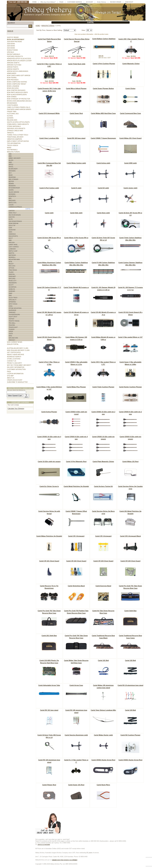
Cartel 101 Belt (103, 660)
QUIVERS (10, 118)
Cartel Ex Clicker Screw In (49, 486)
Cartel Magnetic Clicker (131, 64)
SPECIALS (11, 52)
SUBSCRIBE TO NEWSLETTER (17, 382)
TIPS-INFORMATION (14, 143)
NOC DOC (12, 266)
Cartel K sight (76, 188)
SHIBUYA (12, 289)
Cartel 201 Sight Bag (49, 636)
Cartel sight (49, 213)
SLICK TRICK (13, 298)
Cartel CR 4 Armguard (103, 536)
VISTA (11, 334)
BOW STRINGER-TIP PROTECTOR (19, 99)
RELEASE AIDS (12, 120)
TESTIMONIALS (12, 150)
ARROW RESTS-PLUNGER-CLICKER (19, 61)
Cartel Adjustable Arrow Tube (49, 685)
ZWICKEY (12, 340)
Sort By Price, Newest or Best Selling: (49, 30)
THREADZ (12, 312)
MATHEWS (12, 255)
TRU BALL (12, 323)
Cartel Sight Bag (130, 611)
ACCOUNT (90, 2)
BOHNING (12, 194)
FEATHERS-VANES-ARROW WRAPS (19, 109)
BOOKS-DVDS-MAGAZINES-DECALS (19, 101)
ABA (10, 156)
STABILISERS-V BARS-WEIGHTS (18, 124)
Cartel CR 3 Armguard (76, 536)
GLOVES (10, 116)
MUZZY (11, 264)
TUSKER (12, 329)
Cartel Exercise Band (103, 586)
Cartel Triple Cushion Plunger (103, 387)
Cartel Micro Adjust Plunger (76, 88)
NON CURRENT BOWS (15, 342)
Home (38, 26)
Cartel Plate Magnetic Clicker (103, 461)
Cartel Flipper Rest (49, 785)
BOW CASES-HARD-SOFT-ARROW (19, 76)
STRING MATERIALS (14, 126)
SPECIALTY (13, 300)
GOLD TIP (12, 226)
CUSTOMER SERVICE (75, 2)
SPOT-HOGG (13, 304)
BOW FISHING (12, 78)
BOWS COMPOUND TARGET (17, 84)
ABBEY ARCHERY (15, 158)
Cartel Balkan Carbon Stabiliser (104, 39)
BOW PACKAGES (13, 80)
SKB (10, 296)
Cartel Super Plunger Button (103, 88)
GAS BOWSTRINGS (15, 221)
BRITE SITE (13, 203)
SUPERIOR (12, 310)
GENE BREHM (14, 223)
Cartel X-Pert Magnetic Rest (76, 461)
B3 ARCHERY (13, 169)
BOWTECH (12, 196)
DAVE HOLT (13, 213)
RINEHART (12, 276)
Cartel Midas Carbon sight (76, 163)
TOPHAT (12, 319)
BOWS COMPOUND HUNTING (17, 82)
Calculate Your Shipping (16, 408)
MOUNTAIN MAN (14, 259)
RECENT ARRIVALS (14, 54)
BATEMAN (12, 171)
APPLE (11, 165)
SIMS (10, 293)
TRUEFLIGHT (13, 327)
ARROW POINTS (13, 67)
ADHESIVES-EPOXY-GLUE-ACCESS (19, 59)
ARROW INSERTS (13, 69)
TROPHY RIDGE (14, 321)
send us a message (44, 844)
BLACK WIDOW (14, 192)
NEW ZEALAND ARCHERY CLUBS (18, 350)
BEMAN (11, 184)
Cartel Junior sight (130, 188)
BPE (10, 198)
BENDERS (12, 186)
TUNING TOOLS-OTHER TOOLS (18, 135)
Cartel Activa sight (103, 163)
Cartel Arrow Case (76, 685)
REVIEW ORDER (116, 2)
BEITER (11, 181)
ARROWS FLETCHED (14, 65)
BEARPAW (12, 177)
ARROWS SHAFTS (13, 63)
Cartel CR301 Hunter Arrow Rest (103, 760)
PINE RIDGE (13, 270)
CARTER (12, 211)
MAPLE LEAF (13, 251)
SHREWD (12, 291)
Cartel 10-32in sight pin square (49, 461)
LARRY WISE (13, 245)
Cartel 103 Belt (130, 710)
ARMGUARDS (12, 73)
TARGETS (10, 133)
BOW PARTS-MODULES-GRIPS (17, 92)
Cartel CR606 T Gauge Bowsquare (103, 138)
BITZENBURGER (14, 188)
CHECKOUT (129, 2)
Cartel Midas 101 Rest (130, 461)
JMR (10, 240)
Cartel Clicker (130, 88)
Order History (102, 2)
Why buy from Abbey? (48, 2)
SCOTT (11, 285)
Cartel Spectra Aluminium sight (76, 735)
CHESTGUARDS (13, 105)
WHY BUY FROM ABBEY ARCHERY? (19, 365)
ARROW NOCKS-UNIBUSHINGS (18, 71)
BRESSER (12, 201)
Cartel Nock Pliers (103, 785)
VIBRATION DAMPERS (15, 139)
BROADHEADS (12, 103)
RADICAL (12, 274)
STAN (11, 306)
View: (84, 30)
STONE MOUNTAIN (15, 308)
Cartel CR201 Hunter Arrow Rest (130, 760)
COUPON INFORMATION (15, 374)
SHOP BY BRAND (13, 37)
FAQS (9, 372)
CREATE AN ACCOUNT (15, 380)
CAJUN (11, 205)
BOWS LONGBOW (13, 86)
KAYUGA (12, 243)
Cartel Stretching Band (76, 586)
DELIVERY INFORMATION (16, 367)
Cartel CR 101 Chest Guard (49, 561)
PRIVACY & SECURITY (15, 363)
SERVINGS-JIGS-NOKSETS (16, 129)
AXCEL (11, 167)
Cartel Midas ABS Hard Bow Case (103, 113)
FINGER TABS (12, 112)
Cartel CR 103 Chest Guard (103, 561)
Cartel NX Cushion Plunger (130, 735)
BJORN (11, 190)
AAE (10, 154)
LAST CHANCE (14, 247)
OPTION (11, 268)
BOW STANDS (12, 97)
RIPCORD (12, 279)
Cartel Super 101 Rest (76, 785)
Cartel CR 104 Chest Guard (130, 561)
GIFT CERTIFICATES (14, 352)
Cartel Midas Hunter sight (103, 735)
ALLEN (11, 160)
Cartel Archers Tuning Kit (103, 486)
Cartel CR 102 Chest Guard (76, 561)
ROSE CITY (13, 281)
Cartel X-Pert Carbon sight (49, 188)
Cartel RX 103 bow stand (76, 138)
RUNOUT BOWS (12, 50)
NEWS (9, 148)
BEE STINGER (14, 179)
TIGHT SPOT (13, 317)
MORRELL (12, 257)
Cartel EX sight (103, 188)
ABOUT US (11, 378)
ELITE (11, 219)
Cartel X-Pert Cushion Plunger (104, 64)
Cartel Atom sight (103, 213)
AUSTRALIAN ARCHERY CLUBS (18, 348)
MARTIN (11, 253)
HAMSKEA (12, 234)
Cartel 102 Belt (130, 660)
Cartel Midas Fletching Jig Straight (49, 536)
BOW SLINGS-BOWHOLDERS (17, 95)
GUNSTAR (12, 230)
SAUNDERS (13, 283)
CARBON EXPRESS (15, 207)
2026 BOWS (11, 44)
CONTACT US (12, 361)
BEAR (11, 175)
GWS (10, 232)
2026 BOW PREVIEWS (14, 42)
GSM (10, 228)
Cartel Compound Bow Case (130, 113)
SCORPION (13, 287)
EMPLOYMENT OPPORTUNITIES (18, 141)
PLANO (11, 272)
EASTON (12, 217)
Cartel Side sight (76, 213)
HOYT (11, 238)
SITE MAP (10, 376)
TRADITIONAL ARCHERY (15, 137)
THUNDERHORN (14, 315)
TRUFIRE (12, 325)
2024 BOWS (11, 48)
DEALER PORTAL (13, 344)
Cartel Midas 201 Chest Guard (130, 138)
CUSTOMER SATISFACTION (16, 369)
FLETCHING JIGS (13, 114)
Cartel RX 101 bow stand (49, 710)
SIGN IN (10, 31)
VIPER (11, 332)
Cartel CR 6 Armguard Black (130, 536)
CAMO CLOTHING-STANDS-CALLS (19, 107)
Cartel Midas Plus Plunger (76, 387)
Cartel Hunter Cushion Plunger (130, 387)
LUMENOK (12, 249)
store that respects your (65, 860)
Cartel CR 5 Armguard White (49, 113)
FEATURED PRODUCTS (15, 56)
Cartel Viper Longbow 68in (49, 138)
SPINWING (12, 302)
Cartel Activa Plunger (49, 412)
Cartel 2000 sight (130, 163)
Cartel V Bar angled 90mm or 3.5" (130, 337)
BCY (10, 173)
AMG (10, 162)
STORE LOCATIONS (14, 359)
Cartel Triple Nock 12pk (77, 64)
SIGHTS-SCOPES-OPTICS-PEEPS (18, 122)
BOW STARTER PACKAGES (16, 90)
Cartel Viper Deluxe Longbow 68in (103, 710)
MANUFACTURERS (48, 26)
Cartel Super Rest (76, 113)
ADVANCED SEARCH (14, 357)
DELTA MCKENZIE (15, 215)
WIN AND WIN (13, 338)
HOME (34, 2)
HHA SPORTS (13, 236)
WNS (10, 336)
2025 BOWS (11, 46)
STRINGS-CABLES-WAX (15, 131)
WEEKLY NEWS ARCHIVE (16, 355)
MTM (10, 262)
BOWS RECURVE (13, 88)
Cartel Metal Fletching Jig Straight (76, 486)
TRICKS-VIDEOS (13, 145)
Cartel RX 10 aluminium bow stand (130, 685)
